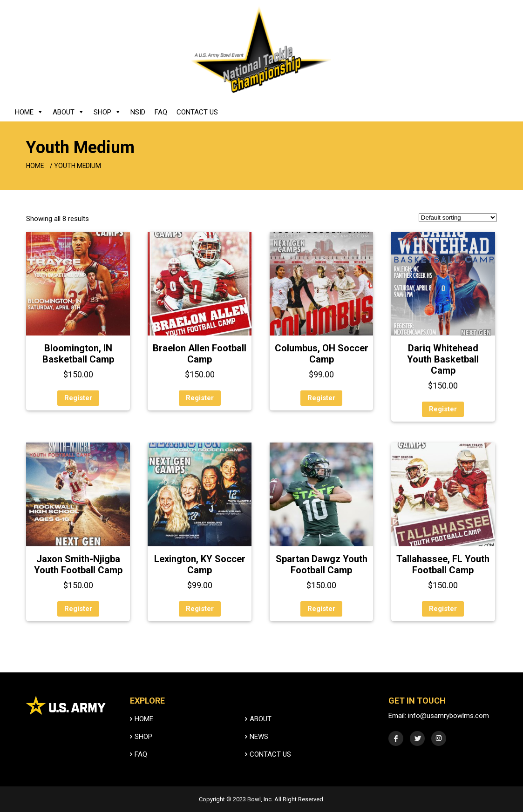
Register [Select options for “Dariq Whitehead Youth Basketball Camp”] (443, 409)
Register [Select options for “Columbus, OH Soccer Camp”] (321, 398)
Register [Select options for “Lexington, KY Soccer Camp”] (200, 609)
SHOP (141, 748)
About (68, 112)
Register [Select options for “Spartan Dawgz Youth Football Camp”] (321, 609)
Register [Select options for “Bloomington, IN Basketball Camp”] (78, 398)
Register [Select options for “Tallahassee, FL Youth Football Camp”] (443, 609)
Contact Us (197, 112)
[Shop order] (458, 218)
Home (29, 112)
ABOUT (259, 730)
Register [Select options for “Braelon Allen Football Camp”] (200, 398)
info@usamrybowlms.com (449, 727)
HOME (142, 730)
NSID (138, 112)
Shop (107, 112)
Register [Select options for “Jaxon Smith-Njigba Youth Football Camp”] (78, 609)
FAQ (161, 112)
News (257, 748)
